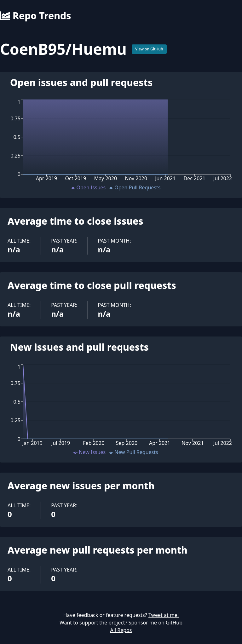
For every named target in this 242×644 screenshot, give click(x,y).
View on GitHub (149, 49)
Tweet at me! (164, 615)
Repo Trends (35, 16)
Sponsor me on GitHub (156, 623)
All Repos (121, 630)
